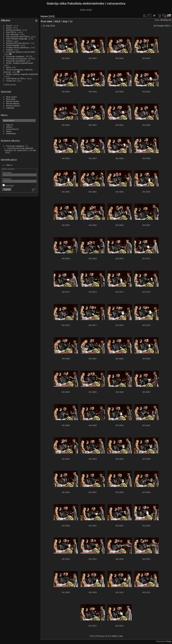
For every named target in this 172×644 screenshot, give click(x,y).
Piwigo (169, 641)
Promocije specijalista (16, 61)
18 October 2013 (162, 26)
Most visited (11, 97)
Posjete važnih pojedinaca (18, 47)
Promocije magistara (15, 56)
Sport (9, 67)
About (9, 131)
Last (121, 636)
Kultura (9, 41)
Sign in (9, 165)
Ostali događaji (13, 45)
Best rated (11, 99)
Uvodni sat (11, 81)
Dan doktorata (12, 34)
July (65, 21)
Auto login (8, 185)
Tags (8, 125)
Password (7, 179)
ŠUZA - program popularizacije (20, 63)
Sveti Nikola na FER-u (16, 78)
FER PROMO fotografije (17, 39)
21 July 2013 (49, 26)
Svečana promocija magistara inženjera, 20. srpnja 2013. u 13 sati (20, 149)
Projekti (9, 50)
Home (44, 16)
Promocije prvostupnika (16, 59)
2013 (57, 21)
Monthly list (166, 20)
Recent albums (13, 103)
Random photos (13, 106)
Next (115, 636)
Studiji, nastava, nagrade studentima (22, 74)
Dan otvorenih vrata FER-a (18, 36)
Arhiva (9, 28)
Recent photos (13, 101)
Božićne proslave (14, 30)
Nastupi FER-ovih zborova (18, 43)
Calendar (10, 108)
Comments (11, 129)
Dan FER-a (11, 32)
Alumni (9, 26)
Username (7, 172)
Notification (11, 133)
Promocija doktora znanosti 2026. (21, 52)
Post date (46, 21)
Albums (6, 20)
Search (9, 127)
